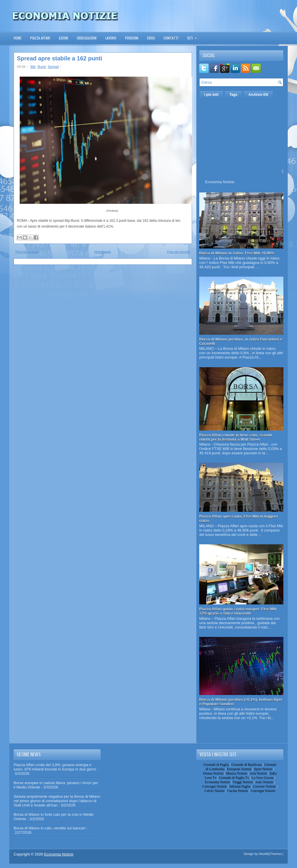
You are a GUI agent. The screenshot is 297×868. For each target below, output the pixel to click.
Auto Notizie (264, 782)
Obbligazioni (87, 38)
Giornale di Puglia (216, 765)
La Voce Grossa (262, 778)
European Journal (239, 769)
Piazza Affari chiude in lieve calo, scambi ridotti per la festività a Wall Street (236, 437)
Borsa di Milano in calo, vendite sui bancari (49, 828)
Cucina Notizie (238, 791)
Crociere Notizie (265, 786)
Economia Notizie (220, 182)
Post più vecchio (179, 252)
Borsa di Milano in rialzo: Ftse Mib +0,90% (237, 253)
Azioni (64, 38)
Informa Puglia (240, 786)
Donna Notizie (213, 773)
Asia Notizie (258, 773)
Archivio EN (258, 95)
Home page (103, 252)
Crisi (151, 38)
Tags (233, 95)
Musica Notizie (237, 773)
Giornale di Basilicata (247, 765)
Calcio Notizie (215, 791)
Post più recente (27, 252)
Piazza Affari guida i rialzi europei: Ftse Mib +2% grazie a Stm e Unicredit (238, 611)
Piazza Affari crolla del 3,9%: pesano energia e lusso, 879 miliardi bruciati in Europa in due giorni (55, 767)
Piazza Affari (40, 38)
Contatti (171, 38)
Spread (53, 67)
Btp (33, 67)
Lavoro (111, 38)
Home (18, 38)
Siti (194, 36)
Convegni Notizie (214, 786)
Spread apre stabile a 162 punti (60, 58)
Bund (41, 67)
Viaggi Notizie (243, 782)
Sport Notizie (263, 769)
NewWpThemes (270, 854)
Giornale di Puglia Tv (234, 778)
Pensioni (132, 38)
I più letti (211, 95)
